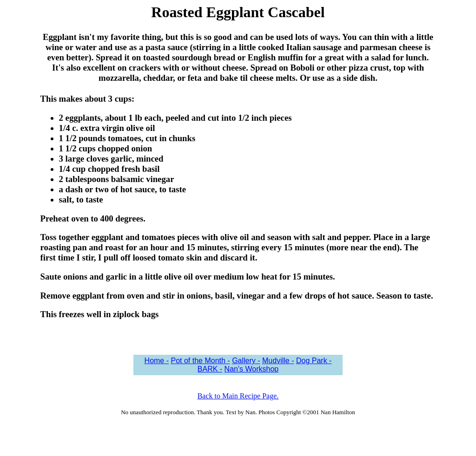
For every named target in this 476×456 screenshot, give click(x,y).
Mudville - (278, 361)
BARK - (210, 369)
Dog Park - (314, 361)
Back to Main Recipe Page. (238, 396)
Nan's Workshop (252, 369)
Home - (157, 361)
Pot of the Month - (200, 361)
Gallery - (246, 361)
